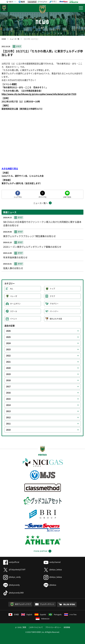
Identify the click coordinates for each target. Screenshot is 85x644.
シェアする (18, 197)
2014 (8, 405)
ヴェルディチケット (47, 604)
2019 (8, 374)
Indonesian (43, 619)
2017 (8, 387)
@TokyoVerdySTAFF (14, 570)
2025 (8, 337)
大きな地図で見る (10, 168)
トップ (52, 289)
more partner (41, 551)
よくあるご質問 (21, 627)
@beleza (50, 585)
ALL (12, 289)
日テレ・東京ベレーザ (4, 8)
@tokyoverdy (11, 585)
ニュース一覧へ (41, 203)
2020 (8, 368)
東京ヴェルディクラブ (23, 604)
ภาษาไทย (70, 614)
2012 (8, 417)
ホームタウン (15, 304)
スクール (14, 311)
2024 (8, 343)
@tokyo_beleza (53, 570)
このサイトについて (36, 627)
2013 (8, 411)
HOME (4, 39)
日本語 (14, 614)
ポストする (42, 197)
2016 (8, 393)
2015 (8, 399)
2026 (8, 331)
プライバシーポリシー (53, 627)
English (27, 614)
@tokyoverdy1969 (13, 593)
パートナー (54, 311)
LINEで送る (67, 197)
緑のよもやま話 (56, 319)
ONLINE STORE (69, 604)
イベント (14, 319)
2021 (8, 362)
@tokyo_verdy (12, 577)
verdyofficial (11, 562)
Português (55, 614)
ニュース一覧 (15, 39)
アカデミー (54, 304)
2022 (8, 356)
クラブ (18, 46)
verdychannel (52, 562)
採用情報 (67, 627)
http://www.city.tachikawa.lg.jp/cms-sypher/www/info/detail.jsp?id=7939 (39, 94)
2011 (8, 424)
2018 (8, 380)
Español (40, 614)
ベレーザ (14, 296)
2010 (8, 430)
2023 (8, 349)
